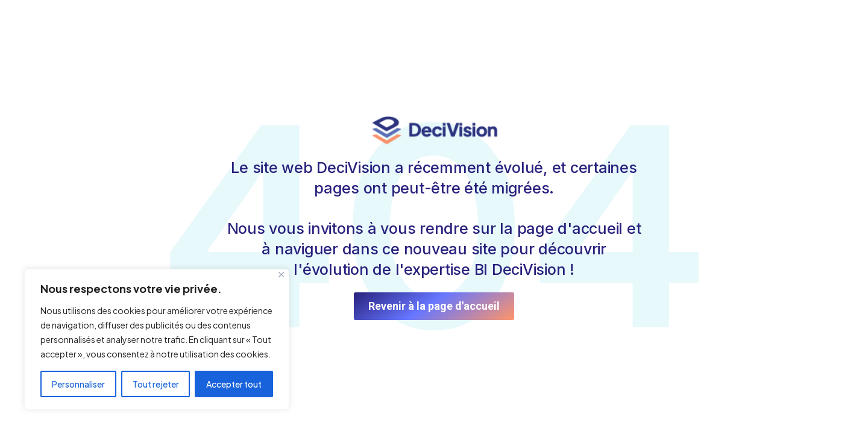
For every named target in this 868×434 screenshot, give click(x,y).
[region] (157, 339)
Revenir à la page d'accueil (434, 306)
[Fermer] (281, 275)
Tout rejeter (156, 384)
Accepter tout (234, 384)
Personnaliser (78, 384)
